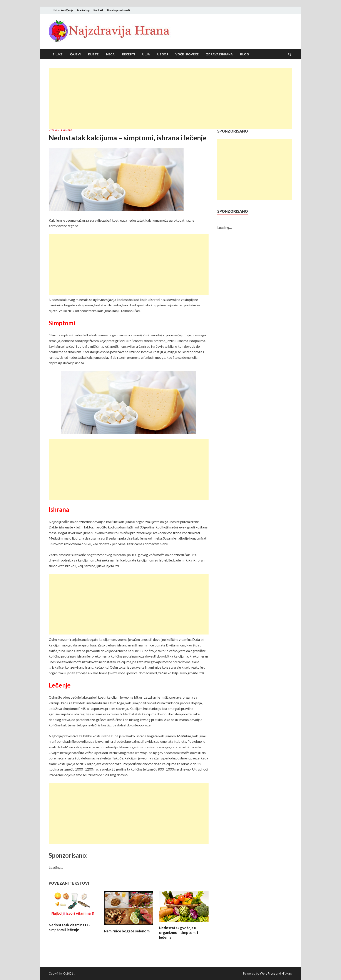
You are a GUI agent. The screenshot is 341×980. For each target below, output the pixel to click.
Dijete (93, 54)
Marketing (83, 10)
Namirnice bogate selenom (127, 931)
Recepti (128, 54)
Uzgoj (163, 54)
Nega (110, 54)
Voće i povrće (187, 54)
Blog (244, 54)
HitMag (287, 973)
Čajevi (75, 54)
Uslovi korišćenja (63, 10)
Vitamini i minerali (62, 130)
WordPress (268, 973)
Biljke (58, 54)
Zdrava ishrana (219, 54)
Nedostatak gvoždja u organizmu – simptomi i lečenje (178, 933)
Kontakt (98, 10)
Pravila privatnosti (119, 10)
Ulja (146, 54)
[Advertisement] (170, 98)
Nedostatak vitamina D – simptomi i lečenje (70, 927)
